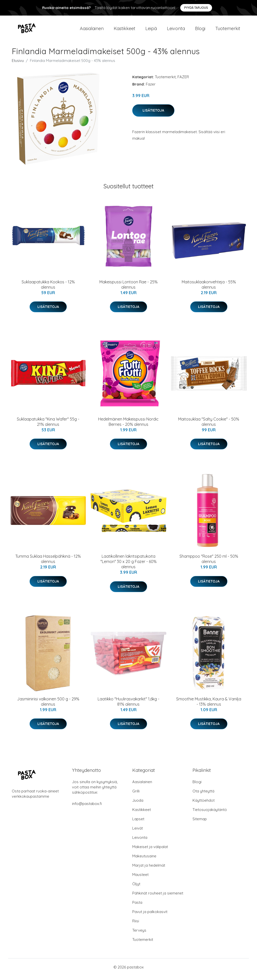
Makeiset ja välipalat (150, 851)
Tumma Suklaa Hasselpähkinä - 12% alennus (48, 563)
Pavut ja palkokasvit (150, 916)
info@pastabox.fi (87, 808)
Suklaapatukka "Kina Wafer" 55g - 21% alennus (48, 426)
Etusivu (18, 65)
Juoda (138, 805)
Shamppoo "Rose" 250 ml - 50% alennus (209, 563)
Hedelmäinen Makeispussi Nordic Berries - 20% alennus (128, 426)
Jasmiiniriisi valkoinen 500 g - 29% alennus (48, 706)
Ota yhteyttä (203, 795)
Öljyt (136, 888)
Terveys (139, 934)
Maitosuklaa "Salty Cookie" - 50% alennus (209, 426)
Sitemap (200, 823)
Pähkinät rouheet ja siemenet (158, 897)
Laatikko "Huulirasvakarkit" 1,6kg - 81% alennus (128, 706)
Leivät (138, 832)
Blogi (200, 30)
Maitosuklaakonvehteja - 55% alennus (209, 289)
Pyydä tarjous (196, 8)
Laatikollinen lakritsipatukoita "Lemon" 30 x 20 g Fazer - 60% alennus (128, 566)
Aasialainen (92, 30)
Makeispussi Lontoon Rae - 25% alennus (128, 289)
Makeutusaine (144, 860)
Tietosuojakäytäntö (210, 814)
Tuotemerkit (228, 30)
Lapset (138, 823)
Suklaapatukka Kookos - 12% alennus (48, 289)
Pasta (137, 907)
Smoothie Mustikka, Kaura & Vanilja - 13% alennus (209, 706)
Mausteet (140, 879)
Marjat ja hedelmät (149, 870)
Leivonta (176, 30)
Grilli (136, 795)
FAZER (183, 81)
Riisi (136, 925)
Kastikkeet (124, 30)
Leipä (151, 30)
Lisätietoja (153, 115)
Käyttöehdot (204, 805)
